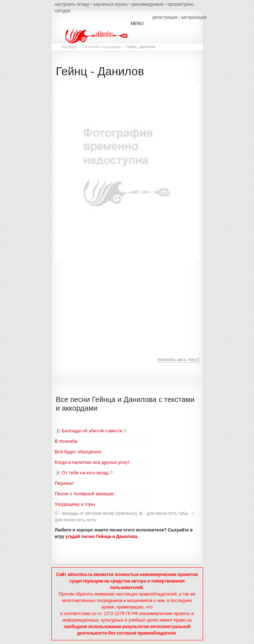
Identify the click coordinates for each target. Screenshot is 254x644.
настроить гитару (72, 4)
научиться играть (111, 4)
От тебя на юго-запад (85, 473)
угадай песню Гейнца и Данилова (101, 537)
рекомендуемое (147, 4)
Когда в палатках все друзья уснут (92, 462)
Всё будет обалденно (78, 452)
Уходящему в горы (75, 504)
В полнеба (66, 441)
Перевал (64, 483)
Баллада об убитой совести (92, 431)
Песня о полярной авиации (84, 494)
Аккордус (70, 47)
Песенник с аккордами (102, 47)
